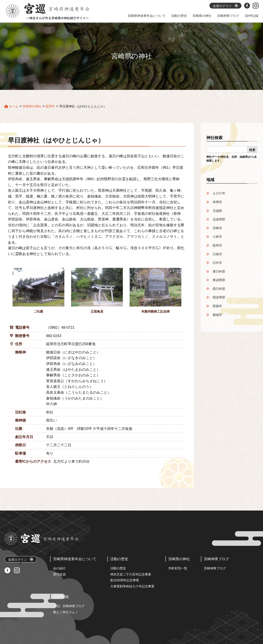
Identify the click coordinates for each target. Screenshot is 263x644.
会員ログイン (21, 559)
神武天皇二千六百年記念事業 (131, 574)
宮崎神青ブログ (215, 568)
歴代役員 (59, 574)
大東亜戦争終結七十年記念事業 (132, 586)
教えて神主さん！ (66, 612)
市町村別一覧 (178, 568)
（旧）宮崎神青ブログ (69, 606)
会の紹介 (59, 568)
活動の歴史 (118, 568)
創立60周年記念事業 (125, 580)
